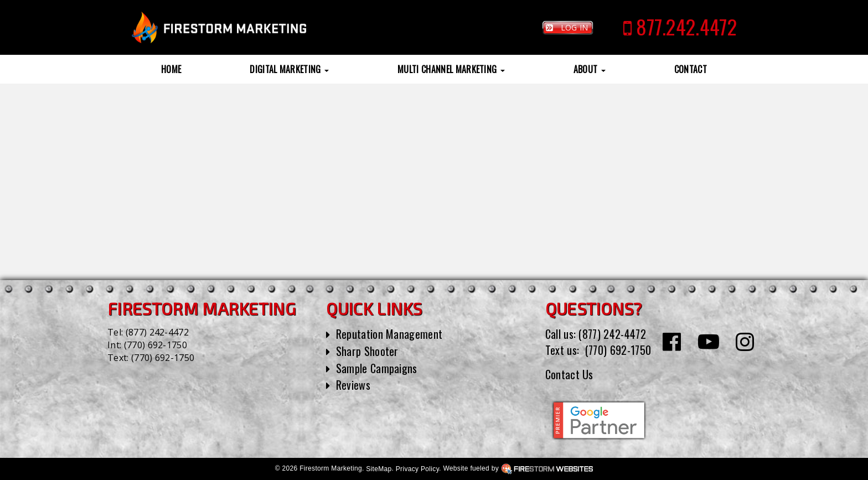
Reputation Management (389, 334)
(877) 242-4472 (157, 332)
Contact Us (569, 374)
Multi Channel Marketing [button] (451, 69)
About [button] (590, 69)
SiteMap (379, 469)
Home (171, 69)
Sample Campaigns (377, 368)
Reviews (353, 385)
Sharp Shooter (367, 351)
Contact (691, 69)
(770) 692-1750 (156, 345)
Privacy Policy (417, 469)
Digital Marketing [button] (289, 69)
